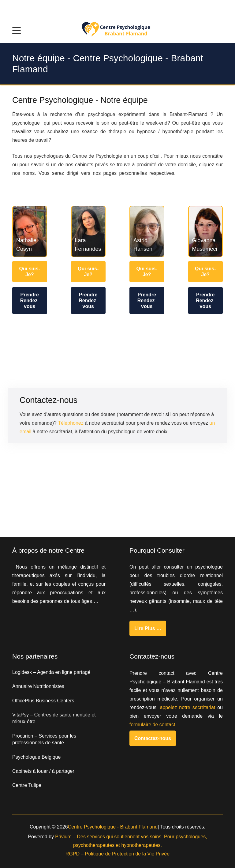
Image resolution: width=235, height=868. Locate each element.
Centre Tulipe (27, 785)
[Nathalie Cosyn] (30, 231)
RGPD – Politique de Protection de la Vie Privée (117, 854)
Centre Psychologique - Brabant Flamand (113, 827)
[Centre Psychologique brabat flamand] (117, 31)
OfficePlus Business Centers (43, 701)
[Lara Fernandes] (88, 231)
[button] (17, 31)
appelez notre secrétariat (187, 707)
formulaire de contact (152, 725)
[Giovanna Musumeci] (206, 231)
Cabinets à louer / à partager (43, 771)
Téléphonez (71, 423)
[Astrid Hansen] (147, 231)
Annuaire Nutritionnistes (38, 686)
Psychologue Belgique (36, 757)
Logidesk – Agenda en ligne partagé (51, 672)
